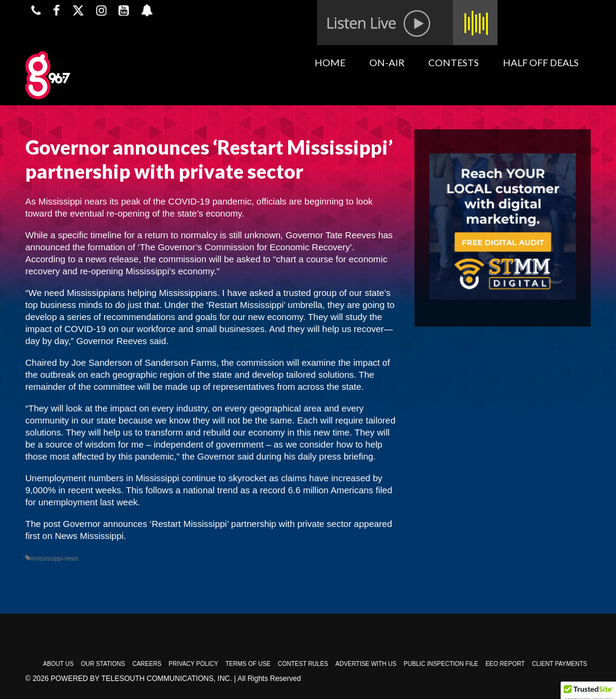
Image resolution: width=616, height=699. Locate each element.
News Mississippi (89, 536)
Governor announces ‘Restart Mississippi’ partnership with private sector (208, 524)
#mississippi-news (54, 559)
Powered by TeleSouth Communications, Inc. (141, 679)
